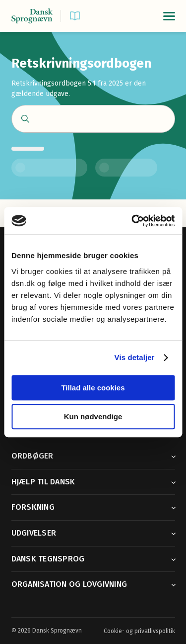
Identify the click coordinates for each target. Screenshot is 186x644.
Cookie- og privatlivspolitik (139, 631)
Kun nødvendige (93, 416)
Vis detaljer (135, 357)
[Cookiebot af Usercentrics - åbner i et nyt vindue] (132, 221)
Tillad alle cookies (93, 388)
